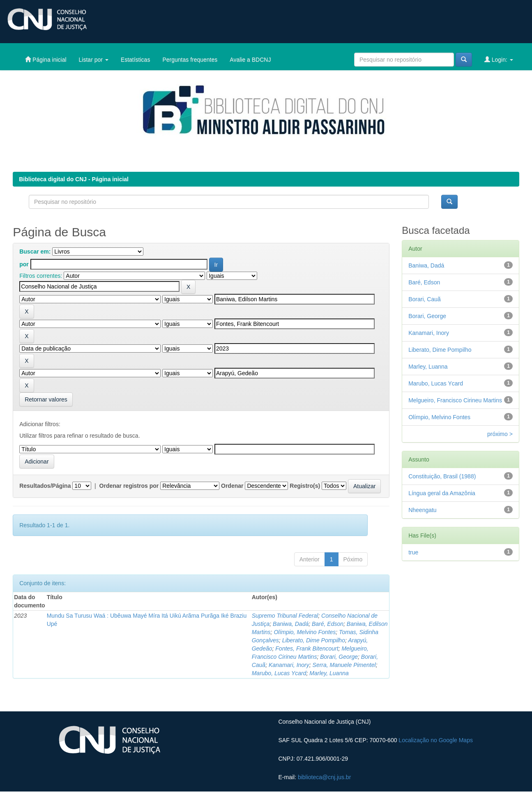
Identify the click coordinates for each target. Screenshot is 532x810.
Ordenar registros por (129, 486)
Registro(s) (305, 486)
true (413, 552)
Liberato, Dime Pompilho (314, 640)
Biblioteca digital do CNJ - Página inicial (74, 179)
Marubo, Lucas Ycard (279, 673)
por (24, 264)
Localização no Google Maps (436, 740)
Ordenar (232, 486)
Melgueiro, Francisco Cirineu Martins (455, 400)
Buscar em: (35, 252)
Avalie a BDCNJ (250, 60)
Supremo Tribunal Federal (285, 616)
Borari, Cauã (425, 299)
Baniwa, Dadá (291, 624)
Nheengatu (423, 510)
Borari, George (339, 657)
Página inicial (46, 59)
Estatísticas (136, 60)
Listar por (94, 60)
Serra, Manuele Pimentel (344, 665)
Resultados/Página (45, 486)
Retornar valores (46, 399)
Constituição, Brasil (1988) (442, 476)
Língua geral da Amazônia (442, 493)
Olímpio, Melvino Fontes (305, 632)
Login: (499, 59)
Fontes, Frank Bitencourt (307, 648)
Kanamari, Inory (289, 665)
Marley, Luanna (329, 673)
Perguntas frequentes (190, 60)
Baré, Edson (328, 624)
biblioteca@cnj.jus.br (324, 777)
